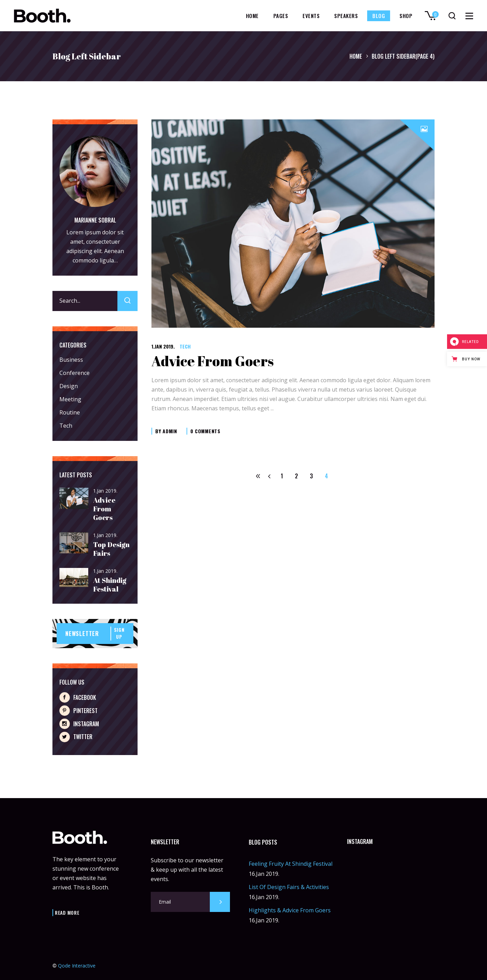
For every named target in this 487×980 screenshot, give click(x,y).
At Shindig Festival (110, 585)
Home (356, 56)
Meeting (70, 399)
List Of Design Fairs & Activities (289, 887)
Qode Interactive (77, 966)
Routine (70, 412)
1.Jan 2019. (163, 346)
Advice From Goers (213, 361)
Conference (75, 373)
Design (69, 386)
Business (71, 360)
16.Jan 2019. (264, 874)
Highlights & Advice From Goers (290, 910)
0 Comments (205, 431)
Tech (185, 346)
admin (170, 431)
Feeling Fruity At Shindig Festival (291, 864)
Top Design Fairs (111, 549)
